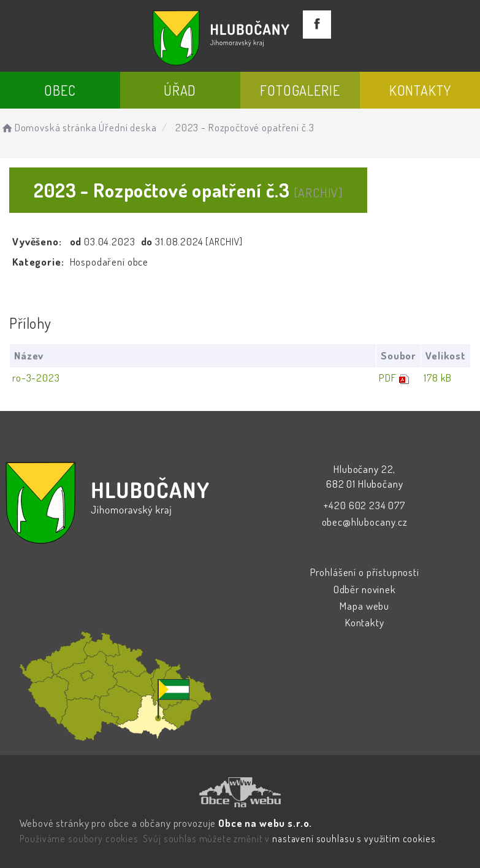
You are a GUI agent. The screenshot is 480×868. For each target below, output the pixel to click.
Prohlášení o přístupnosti (365, 572)
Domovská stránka (48, 127)
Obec (60, 90)
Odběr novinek (365, 589)
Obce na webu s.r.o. (265, 823)
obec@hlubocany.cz (365, 522)
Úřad (180, 90)
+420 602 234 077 (364, 505)
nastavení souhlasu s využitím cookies (354, 839)
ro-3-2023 (36, 378)
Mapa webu (364, 606)
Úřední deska (128, 127)
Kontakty (420, 90)
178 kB (438, 378)
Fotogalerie (300, 90)
